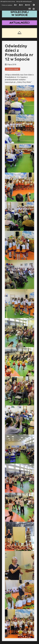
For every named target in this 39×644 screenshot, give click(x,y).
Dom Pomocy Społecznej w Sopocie (19, 12)
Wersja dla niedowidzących (24, 1)
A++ (21, 5)
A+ (15, 5)
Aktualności (19, 23)
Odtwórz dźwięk (12, 69)
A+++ (28, 5)
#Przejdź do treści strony (8, 1)
